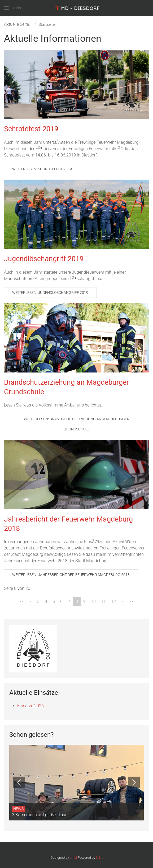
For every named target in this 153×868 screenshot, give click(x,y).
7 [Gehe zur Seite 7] (69, 601)
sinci (73, 858)
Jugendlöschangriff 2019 (44, 259)
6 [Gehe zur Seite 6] (61, 601)
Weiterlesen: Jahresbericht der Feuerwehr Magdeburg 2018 (71, 575)
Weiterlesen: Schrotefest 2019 (42, 169)
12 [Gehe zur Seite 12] (113, 601)
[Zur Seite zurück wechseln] (31, 602)
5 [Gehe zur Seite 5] (54, 601)
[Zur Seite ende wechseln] (131, 602)
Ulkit (99, 858)
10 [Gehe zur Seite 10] (93, 601)
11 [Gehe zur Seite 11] (103, 601)
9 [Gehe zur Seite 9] (84, 601)
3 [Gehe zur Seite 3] (38, 601)
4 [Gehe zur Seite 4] (46, 601)
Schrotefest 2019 (31, 129)
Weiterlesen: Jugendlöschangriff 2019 (50, 293)
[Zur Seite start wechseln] (22, 602)
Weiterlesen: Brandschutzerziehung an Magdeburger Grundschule (77, 424)
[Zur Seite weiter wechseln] (122, 602)
